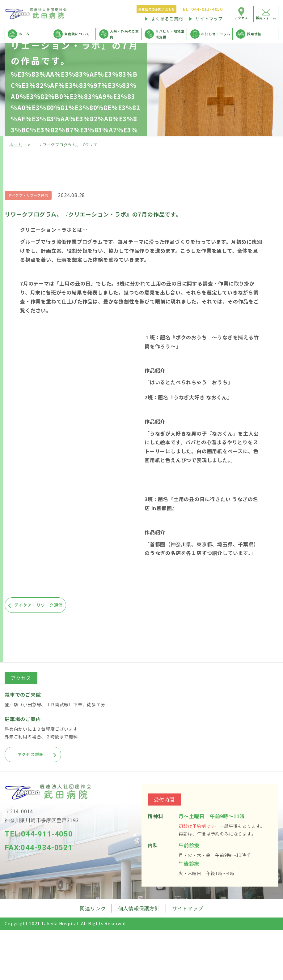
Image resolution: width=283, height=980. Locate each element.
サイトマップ (209, 19)
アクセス (241, 18)
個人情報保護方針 (139, 908)
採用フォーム (266, 18)
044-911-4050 (201, 9)
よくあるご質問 (167, 19)
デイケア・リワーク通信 (30, 195)
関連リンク (93, 908)
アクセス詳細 (42, 754)
